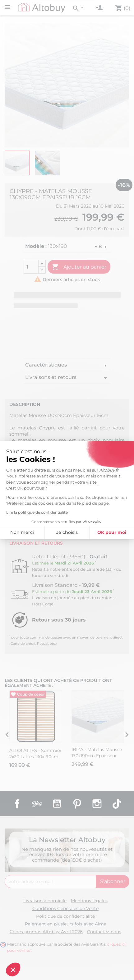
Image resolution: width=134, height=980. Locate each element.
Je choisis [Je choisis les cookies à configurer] (67, 532)
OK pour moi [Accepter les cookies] (112, 532)
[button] (13, 969)
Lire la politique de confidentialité (37, 512)
